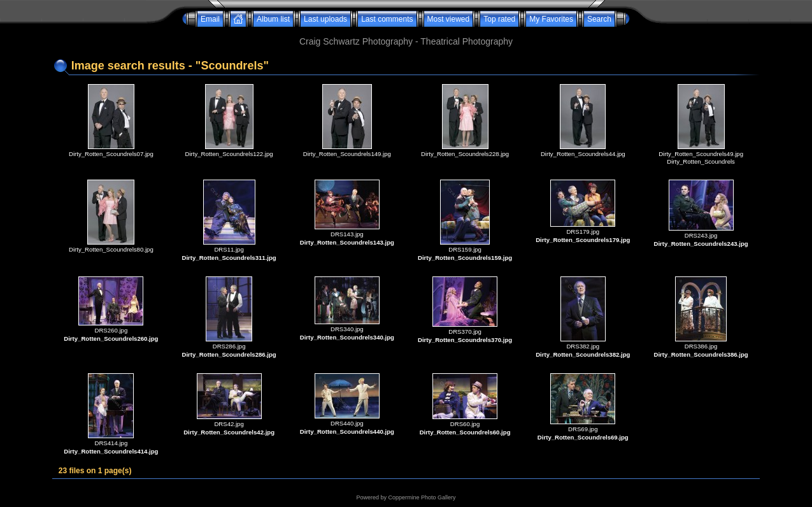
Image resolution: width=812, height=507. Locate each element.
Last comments (387, 19)
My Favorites (551, 19)
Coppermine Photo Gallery (422, 497)
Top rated (499, 19)
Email (210, 19)
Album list (273, 19)
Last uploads (325, 19)
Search (599, 19)
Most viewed (449, 19)
